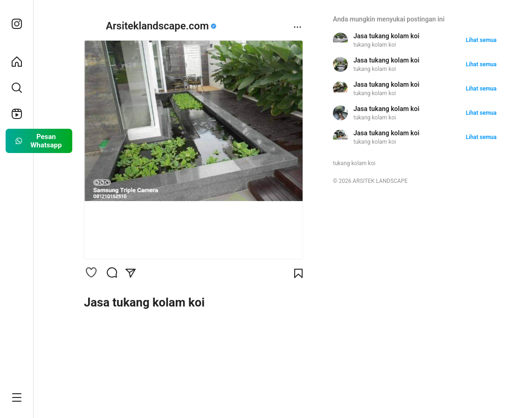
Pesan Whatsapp (38, 141)
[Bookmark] (298, 273)
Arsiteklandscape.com (157, 26)
